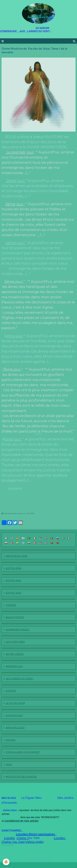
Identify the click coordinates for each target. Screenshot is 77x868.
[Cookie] (6, 862)
